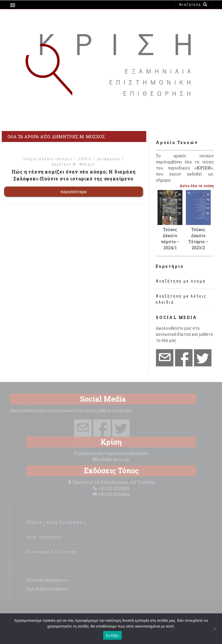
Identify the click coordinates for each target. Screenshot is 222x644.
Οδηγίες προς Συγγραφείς (57, 522)
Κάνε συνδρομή (44, 537)
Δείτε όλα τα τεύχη (197, 186)
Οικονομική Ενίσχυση (52, 552)
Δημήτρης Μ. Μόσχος (73, 164)
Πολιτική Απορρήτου (47, 580)
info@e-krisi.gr (114, 459)
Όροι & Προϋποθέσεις (47, 589)
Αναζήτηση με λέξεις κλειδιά (181, 299)
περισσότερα (74, 191)
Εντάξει (112, 635)
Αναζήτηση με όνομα (181, 281)
